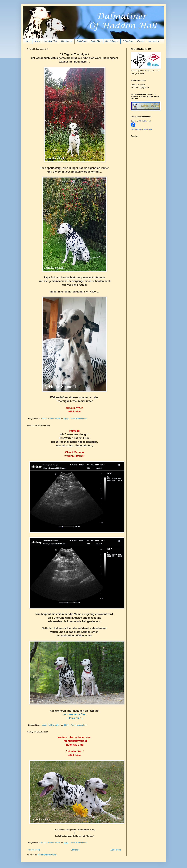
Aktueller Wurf (50, 41)
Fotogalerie (128, 41)
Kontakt (141, 41)
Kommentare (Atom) (47, 855)
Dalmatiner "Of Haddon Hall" (141, 121)
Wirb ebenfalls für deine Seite (141, 129)
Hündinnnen (67, 41)
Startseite (75, 850)
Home (27, 41)
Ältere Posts (116, 850)
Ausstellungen (112, 41)
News (37, 41)
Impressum (154, 41)
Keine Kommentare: (79, 419)
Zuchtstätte (96, 41)
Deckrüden (82, 41)
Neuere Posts (34, 850)
